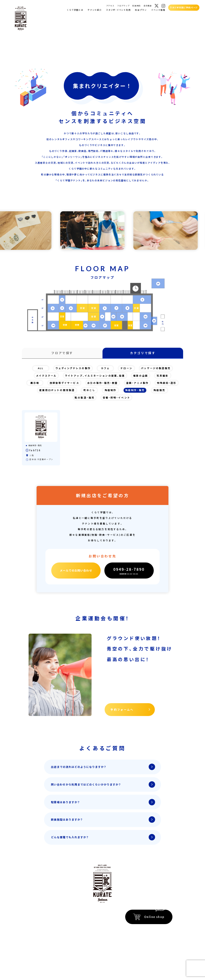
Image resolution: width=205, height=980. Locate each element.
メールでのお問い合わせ (76, 570)
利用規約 (137, 6)
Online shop (154, 917)
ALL (41, 368)
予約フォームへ (122, 710)
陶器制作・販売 (135, 390)
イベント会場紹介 (72, 913)
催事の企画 (141, 376)
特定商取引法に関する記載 (158, 930)
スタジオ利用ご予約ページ (184, 7)
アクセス (110, 6)
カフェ (105, 368)
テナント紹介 (95, 10)
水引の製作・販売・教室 (102, 383)
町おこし (89, 390)
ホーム (37, 913)
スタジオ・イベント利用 (118, 10)
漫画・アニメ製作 (137, 383)
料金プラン (141, 10)
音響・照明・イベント (117, 398)
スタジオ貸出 (40, 933)
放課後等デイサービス (64, 383)
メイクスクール (46, 376)
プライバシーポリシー (161, 936)
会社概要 (148, 6)
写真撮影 (163, 376)
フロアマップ (123, 6)
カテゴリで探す (143, 353)
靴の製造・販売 (85, 398)
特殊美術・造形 (167, 383)
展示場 (35, 383)
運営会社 (167, 942)
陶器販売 (159, 390)
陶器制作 (111, 390)
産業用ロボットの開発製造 (57, 390)
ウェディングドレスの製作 (73, 368)
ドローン (126, 368)
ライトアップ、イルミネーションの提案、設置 (95, 376)
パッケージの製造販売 (156, 368)
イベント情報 (158, 10)
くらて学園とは (75, 10)
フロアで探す (62, 353)
